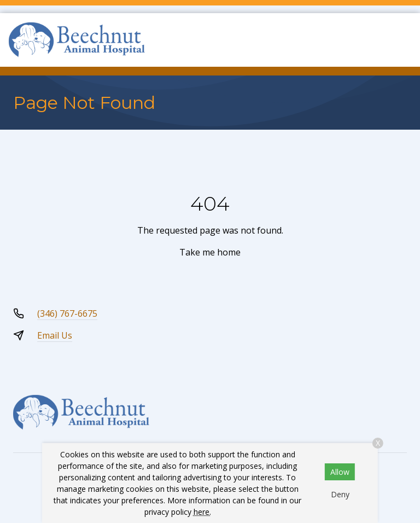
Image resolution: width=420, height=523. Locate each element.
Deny (340, 494)
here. (202, 512)
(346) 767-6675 (67, 313)
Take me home (210, 252)
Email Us (55, 335)
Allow (340, 472)
